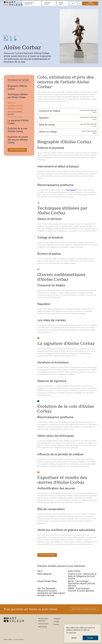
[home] (13, 3)
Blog (73, 3)
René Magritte (45, 574)
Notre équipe (61, 3)
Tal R (40, 571)
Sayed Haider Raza (47, 581)
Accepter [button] (90, 638)
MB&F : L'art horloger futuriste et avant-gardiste (81, 590)
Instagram (57, 619)
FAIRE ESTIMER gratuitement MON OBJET (84, 609)
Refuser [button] (74, 638)
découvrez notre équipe (47, 555)
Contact (56, 625)
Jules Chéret (74, 571)
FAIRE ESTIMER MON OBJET (17, 150)
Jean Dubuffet (71, 190)
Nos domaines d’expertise (29, 3)
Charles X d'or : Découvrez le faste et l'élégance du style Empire (82, 576)
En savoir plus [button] (71, 633)
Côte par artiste (47, 3)
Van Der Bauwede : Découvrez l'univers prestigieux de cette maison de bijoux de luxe (51, 592)
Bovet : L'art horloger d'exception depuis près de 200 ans (81, 584)
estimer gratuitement (90, 3)
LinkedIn (57, 622)
